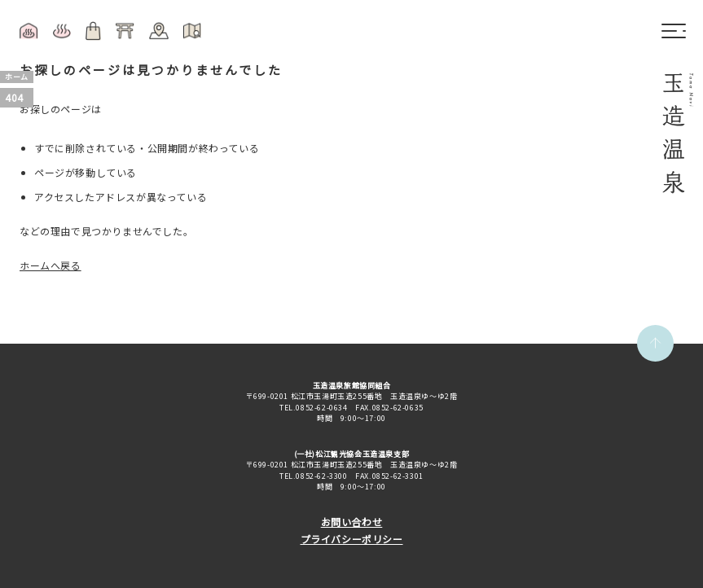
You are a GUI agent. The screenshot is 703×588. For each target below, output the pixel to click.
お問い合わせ (352, 522)
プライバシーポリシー (352, 539)
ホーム (17, 77)
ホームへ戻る (51, 265)
